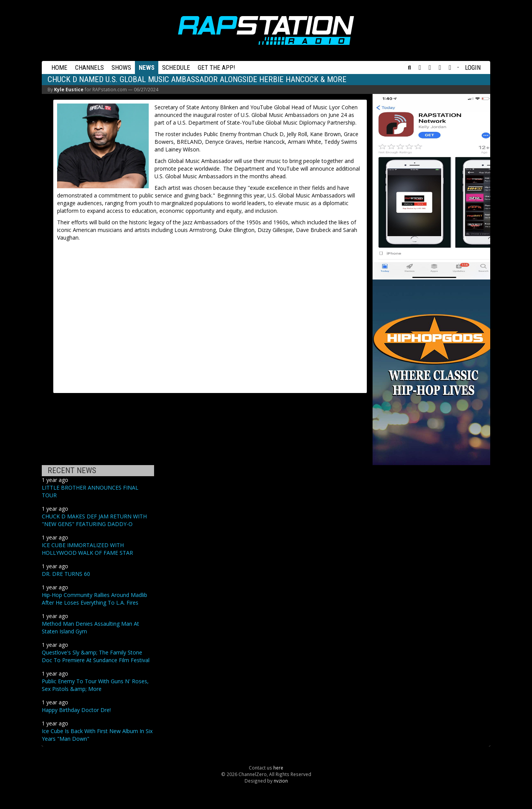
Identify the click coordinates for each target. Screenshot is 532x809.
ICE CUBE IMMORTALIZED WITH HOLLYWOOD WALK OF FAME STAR (87, 549)
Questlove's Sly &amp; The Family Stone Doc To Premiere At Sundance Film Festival (96, 656)
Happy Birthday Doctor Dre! (76, 710)
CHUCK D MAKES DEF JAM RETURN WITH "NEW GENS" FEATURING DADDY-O (94, 520)
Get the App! (217, 67)
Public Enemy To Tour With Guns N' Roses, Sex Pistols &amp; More (95, 685)
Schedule (176, 67)
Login (473, 67)
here (278, 768)
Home (59, 67)
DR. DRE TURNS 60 (66, 574)
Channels (89, 67)
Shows (121, 67)
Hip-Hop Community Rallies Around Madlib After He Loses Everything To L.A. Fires (94, 599)
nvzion (281, 781)
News (147, 67)
